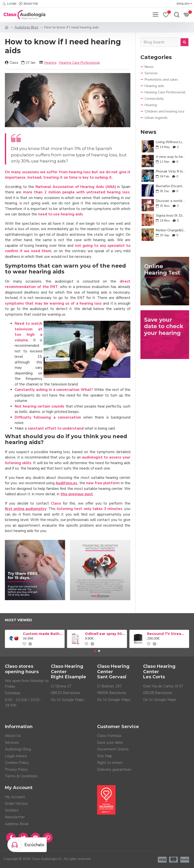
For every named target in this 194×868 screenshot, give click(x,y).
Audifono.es (66, 483)
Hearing (50, 63)
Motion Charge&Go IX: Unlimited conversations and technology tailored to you (171, 230)
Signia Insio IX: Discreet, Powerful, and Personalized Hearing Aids (171, 216)
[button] (95, 651)
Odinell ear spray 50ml (105, 634)
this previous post (77, 494)
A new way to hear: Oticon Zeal (171, 157)
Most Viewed (18, 620)
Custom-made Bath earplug (43, 634)
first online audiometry (26, 509)
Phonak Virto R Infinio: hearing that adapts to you (171, 171)
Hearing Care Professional (79, 63)
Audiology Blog (26, 27)
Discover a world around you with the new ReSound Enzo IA (171, 201)
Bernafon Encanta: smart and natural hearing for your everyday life (171, 186)
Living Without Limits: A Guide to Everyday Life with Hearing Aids (171, 142)
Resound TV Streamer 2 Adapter (167, 634)
